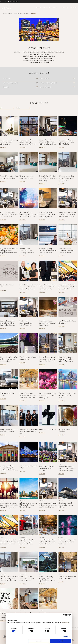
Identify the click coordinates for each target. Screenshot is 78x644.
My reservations (14, 2)
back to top (74, 627)
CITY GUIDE (73, 8)
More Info (66, 637)
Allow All (60, 641)
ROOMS (38, 8)
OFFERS (55, 8)
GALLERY (61, 8)
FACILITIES (47, 8)
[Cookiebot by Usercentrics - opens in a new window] (64, 615)
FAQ (67, 8)
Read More (3, 147)
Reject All (39, 641)
